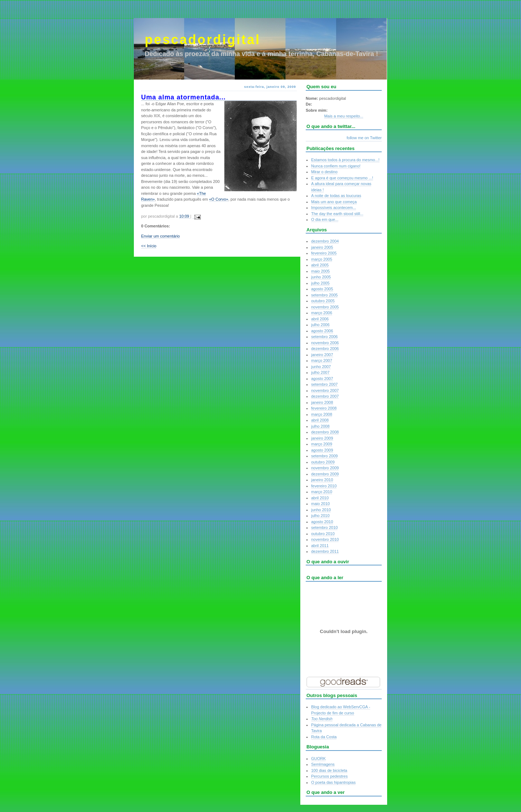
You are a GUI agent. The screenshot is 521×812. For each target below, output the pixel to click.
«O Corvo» (219, 199)
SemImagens (323, 764)
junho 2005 (321, 277)
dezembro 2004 (325, 241)
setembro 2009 (324, 456)
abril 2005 (320, 265)
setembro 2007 (324, 384)
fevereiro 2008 (324, 408)
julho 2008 (320, 426)
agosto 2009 (322, 450)
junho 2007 (321, 367)
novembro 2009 (325, 468)
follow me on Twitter (364, 138)
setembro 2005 (324, 295)
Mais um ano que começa (334, 202)
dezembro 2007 (325, 396)
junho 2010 (321, 510)
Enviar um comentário (160, 236)
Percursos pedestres (329, 776)
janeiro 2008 (322, 402)
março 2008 (322, 414)
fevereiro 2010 (324, 486)
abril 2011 (320, 546)
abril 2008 (320, 420)
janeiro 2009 (322, 438)
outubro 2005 (323, 301)
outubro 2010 (323, 534)
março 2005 (322, 259)
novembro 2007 (325, 390)
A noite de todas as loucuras (336, 196)
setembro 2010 (324, 527)
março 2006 (322, 313)
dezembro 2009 (325, 474)
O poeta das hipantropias (333, 782)
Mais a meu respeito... (344, 116)
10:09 (185, 216)
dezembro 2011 (325, 551)
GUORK (318, 758)
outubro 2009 (323, 462)
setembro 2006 (324, 337)
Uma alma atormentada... (183, 97)
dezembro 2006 (325, 349)
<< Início (149, 246)
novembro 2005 (325, 307)
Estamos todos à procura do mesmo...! (345, 160)
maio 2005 (320, 271)
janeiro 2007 (322, 355)
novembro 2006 (325, 343)
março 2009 (322, 444)
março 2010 (322, 492)
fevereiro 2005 (324, 253)
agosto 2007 (322, 379)
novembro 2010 (325, 539)
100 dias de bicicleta (329, 770)
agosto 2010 (322, 522)
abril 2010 (320, 498)
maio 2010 (320, 504)
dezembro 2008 (325, 432)
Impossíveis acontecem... (334, 208)
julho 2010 (320, 516)
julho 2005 (320, 283)
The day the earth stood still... (337, 214)
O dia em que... (325, 219)
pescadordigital (203, 40)
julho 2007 (320, 372)
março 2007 (322, 360)
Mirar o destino (324, 172)
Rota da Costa (324, 737)
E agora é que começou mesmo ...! (342, 178)
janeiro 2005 (322, 247)
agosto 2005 (322, 289)
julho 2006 (320, 325)
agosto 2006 (322, 331)
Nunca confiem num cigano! (336, 166)
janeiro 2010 (322, 480)
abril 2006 (320, 319)
